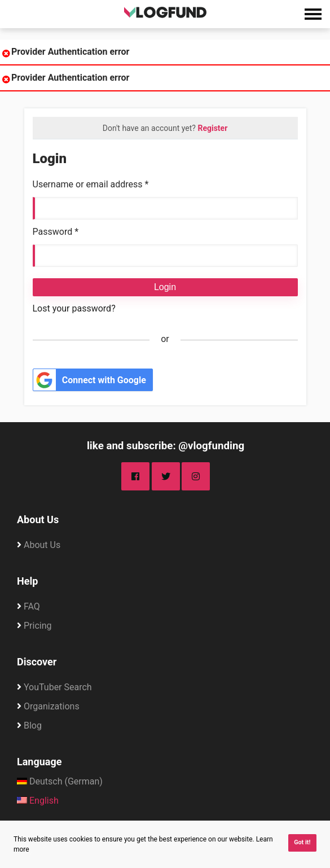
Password (56, 232)
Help (27, 581)
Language (39, 762)
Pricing (38, 626)
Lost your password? (74, 308)
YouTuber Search (58, 687)
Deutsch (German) (60, 781)
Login (165, 287)
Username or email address (91, 184)
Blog (33, 725)
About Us (38, 520)
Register (212, 128)
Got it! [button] (302, 842)
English (38, 801)
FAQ (32, 606)
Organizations (52, 706)
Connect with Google (90, 380)
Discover (37, 662)
